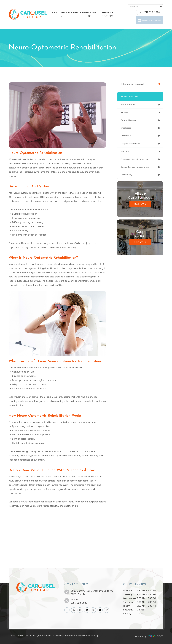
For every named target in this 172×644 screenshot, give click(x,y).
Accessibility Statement (63, 636)
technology (127, 178)
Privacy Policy (82, 636)
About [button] (56, 14)
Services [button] (65, 14)
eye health (126, 137)
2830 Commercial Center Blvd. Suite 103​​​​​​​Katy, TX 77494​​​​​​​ (92, 592)
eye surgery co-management (136, 162)
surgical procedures (131, 146)
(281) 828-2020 (79, 603)
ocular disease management (136, 170)
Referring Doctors (107, 14)
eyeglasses (127, 129)
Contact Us (94, 14)
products (125, 154)
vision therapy (129, 105)
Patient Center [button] (80, 14)
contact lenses (129, 121)
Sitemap (95, 636)
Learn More (140, 207)
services (125, 113)
